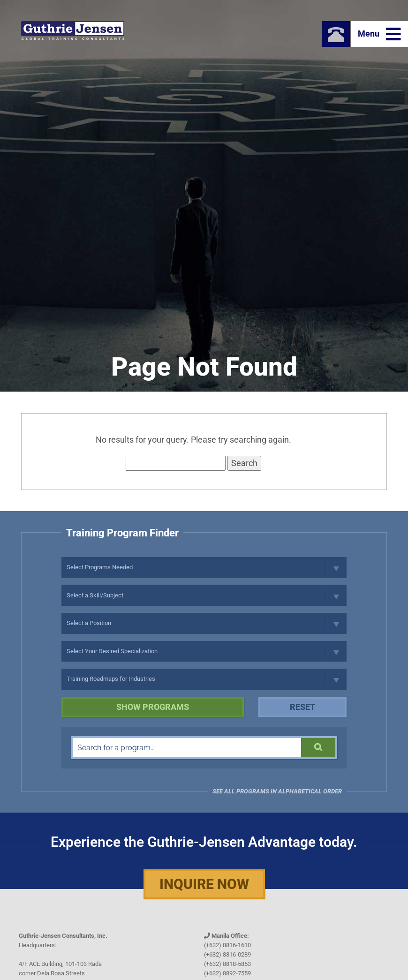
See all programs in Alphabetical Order (277, 791)
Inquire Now (204, 884)
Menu (379, 34)
